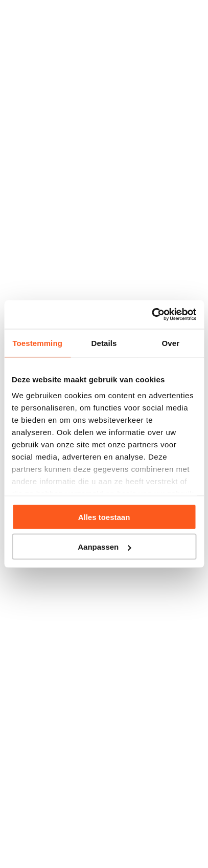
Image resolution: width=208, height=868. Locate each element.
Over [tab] (171, 343)
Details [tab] (104, 343)
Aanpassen (104, 547)
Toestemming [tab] (37, 343)
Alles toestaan (104, 517)
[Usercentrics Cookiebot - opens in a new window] (152, 315)
